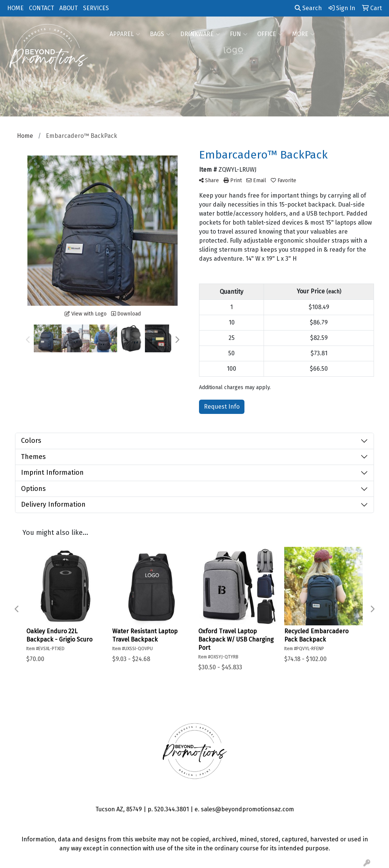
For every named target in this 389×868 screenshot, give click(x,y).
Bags (160, 34)
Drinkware (200, 34)
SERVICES (96, 8)
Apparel (125, 34)
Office (270, 34)
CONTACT (41, 8)
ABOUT (69, 8)
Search (308, 8)
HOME (15, 8)
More (303, 34)
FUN (239, 34)
